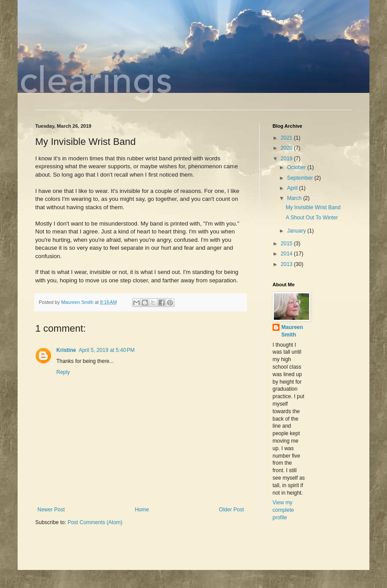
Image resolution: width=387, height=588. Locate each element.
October (297, 167)
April (293, 188)
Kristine (66, 350)
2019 (287, 159)
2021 (287, 138)
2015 (287, 244)
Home (142, 510)
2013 (287, 264)
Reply (63, 372)
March (295, 198)
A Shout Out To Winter (312, 218)
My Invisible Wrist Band (313, 207)
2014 (287, 254)
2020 (287, 148)
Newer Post (51, 510)
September (301, 178)
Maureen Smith (292, 331)
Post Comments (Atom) (95, 522)
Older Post (231, 510)
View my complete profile (283, 510)
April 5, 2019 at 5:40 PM (107, 350)
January (297, 231)
